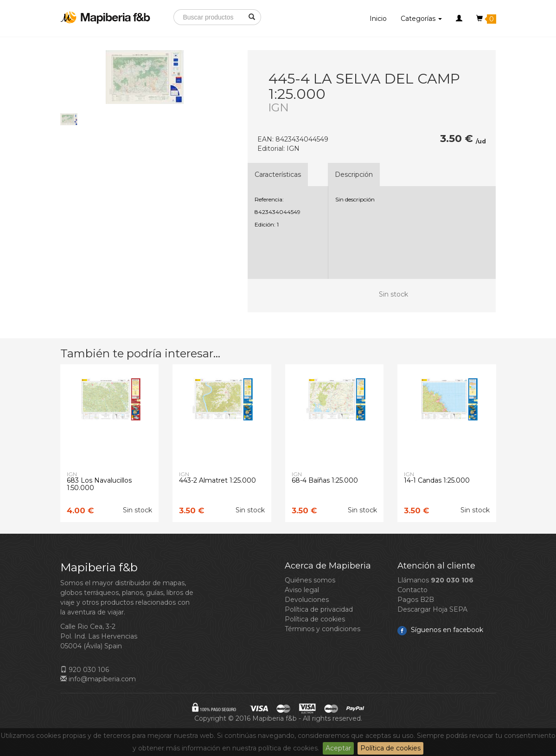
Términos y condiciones (323, 629)
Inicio (378, 19)
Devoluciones (307, 600)
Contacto (412, 590)
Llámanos (435, 580)
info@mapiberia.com (98, 679)
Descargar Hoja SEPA (432, 609)
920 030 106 (85, 670)
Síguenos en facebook (440, 630)
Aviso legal (302, 590)
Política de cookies (390, 748)
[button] (459, 19)
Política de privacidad (319, 609)
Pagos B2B (416, 600)
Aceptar (338, 748)
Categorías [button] (421, 19)
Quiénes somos (310, 580)
